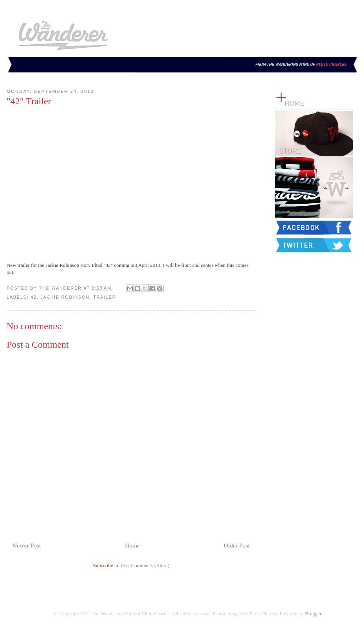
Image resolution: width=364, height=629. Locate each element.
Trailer (105, 297)
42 (34, 297)
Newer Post (27, 545)
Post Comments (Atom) (145, 565)
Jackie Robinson (65, 297)
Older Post (237, 545)
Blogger (313, 614)
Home (132, 545)
